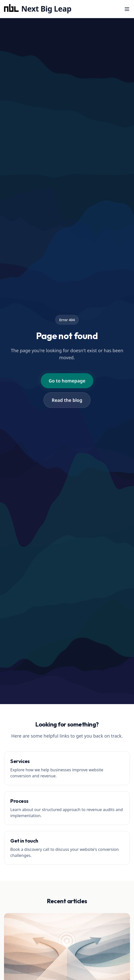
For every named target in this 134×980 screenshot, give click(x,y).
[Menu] (127, 9)
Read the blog (67, 400)
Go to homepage (67, 381)
